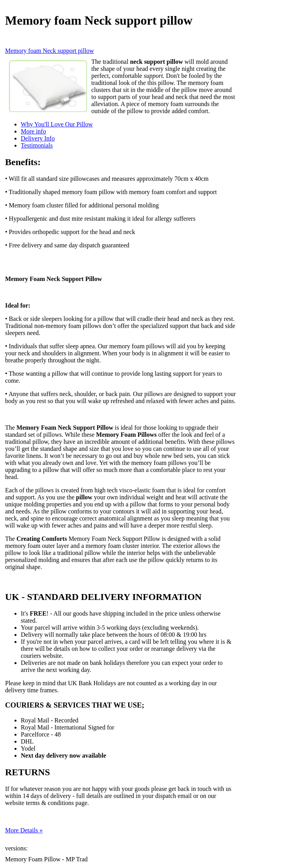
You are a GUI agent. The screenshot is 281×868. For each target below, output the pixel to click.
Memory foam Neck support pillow (50, 51)
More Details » (24, 830)
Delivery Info (38, 138)
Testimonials (37, 145)
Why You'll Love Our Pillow (57, 124)
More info (33, 131)
